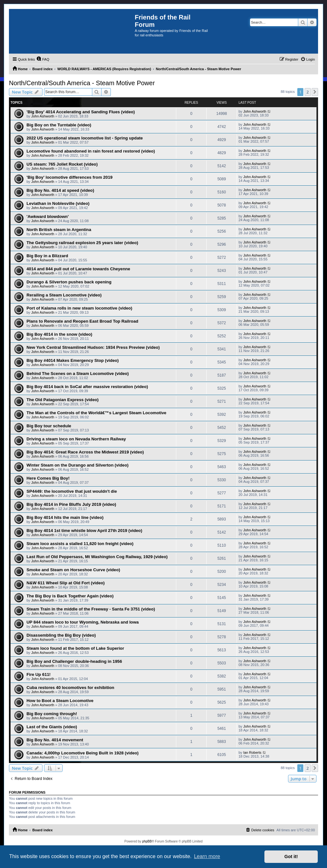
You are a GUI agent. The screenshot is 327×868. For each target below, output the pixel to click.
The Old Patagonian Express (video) (63, 400)
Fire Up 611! (39, 674)
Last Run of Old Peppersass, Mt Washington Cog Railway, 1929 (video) (97, 557)
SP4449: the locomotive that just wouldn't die (72, 491)
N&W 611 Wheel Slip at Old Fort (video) (66, 583)
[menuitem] (43, 59)
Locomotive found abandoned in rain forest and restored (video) (91, 151)
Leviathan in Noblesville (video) (58, 203)
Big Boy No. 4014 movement (55, 740)
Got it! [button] (291, 857)
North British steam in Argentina (59, 230)
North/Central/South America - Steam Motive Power (82, 83)
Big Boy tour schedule (49, 426)
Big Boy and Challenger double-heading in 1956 (74, 661)
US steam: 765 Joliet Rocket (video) (62, 164)
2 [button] (308, 92)
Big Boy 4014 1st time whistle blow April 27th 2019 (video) (84, 531)
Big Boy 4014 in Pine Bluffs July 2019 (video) (71, 504)
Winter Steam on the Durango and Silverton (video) (77, 465)
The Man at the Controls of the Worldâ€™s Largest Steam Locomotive (96, 413)
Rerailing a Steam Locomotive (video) (64, 295)
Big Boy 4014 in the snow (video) (59, 334)
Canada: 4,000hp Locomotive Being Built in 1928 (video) (83, 753)
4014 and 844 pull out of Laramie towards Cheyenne (78, 269)
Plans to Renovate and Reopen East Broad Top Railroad (82, 321)
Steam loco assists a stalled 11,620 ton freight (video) (80, 544)
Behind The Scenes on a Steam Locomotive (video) (78, 374)
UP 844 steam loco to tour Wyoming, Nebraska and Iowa (83, 622)
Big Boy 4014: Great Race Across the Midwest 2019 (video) (85, 452)
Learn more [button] (207, 856)
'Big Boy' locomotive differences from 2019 (69, 177)
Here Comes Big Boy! (48, 478)
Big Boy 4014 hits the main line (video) (65, 517)
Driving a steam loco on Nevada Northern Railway (76, 439)
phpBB (147, 841)
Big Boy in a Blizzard (47, 256)
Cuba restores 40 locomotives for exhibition (70, 688)
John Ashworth (43, 116)
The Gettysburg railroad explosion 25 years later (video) (82, 243)
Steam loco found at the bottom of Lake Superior (75, 648)
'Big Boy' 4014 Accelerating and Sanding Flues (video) (81, 112)
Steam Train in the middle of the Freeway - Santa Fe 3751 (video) (91, 609)
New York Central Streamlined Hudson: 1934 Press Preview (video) (93, 347)
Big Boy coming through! (52, 714)
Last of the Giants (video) (52, 727)
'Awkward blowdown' (48, 217)
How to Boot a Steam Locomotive (60, 701)
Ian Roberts (252, 752)
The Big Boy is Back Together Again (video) (70, 596)
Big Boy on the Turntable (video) (59, 125)
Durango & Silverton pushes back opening (69, 282)
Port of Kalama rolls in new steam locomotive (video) (79, 308)
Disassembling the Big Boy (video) (61, 635)
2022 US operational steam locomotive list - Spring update (85, 138)
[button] (315, 92)
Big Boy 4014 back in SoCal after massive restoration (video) (87, 387)
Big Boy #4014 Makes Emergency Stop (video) (73, 360)
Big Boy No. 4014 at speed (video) (60, 190)
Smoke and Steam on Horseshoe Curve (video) (73, 570)
